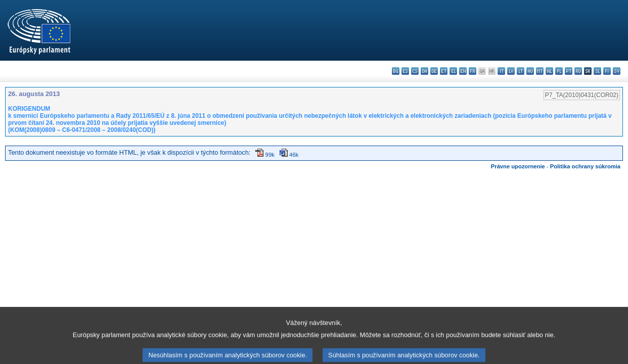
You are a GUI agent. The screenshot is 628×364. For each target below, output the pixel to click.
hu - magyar (530, 71)
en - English (463, 71)
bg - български (396, 71)
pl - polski (559, 71)
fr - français (473, 71)
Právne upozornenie (518, 166)
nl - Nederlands (549, 71)
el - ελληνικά (453, 71)
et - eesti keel (444, 71)
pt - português (569, 71)
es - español (405, 71)
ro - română (578, 71)
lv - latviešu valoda (511, 71)
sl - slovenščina (597, 71)
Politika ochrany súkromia (585, 166)
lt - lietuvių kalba (521, 71)
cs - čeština (415, 71)
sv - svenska (617, 71)
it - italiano (501, 71)
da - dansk (424, 71)
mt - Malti (540, 71)
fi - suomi (607, 71)
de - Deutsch (434, 71)
